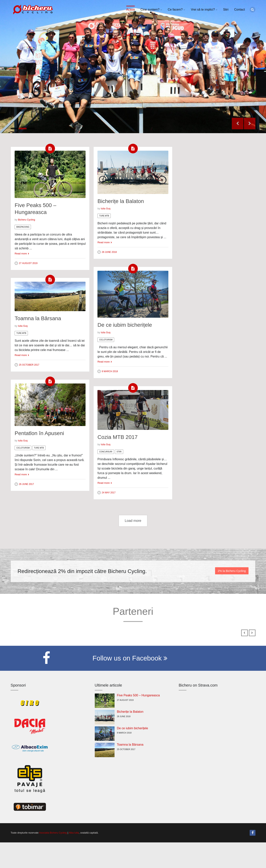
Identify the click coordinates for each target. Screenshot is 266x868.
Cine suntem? (150, 10)
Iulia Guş (106, 208)
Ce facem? (175, 10)
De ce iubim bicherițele (125, 325)
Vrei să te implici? (203, 10)
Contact (239, 10)
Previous (238, 124)
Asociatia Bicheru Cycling (53, 858)
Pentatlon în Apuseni (39, 433)
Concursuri (106, 452)
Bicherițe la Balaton (121, 201)
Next (250, 124)
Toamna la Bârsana (38, 318)
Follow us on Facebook (130, 685)
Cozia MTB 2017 (118, 437)
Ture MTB (104, 216)
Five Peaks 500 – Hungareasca (138, 721)
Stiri (226, 10)
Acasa (131, 10)
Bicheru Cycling (26, 220)
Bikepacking (23, 227)
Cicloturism (106, 340)
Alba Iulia (74, 858)
